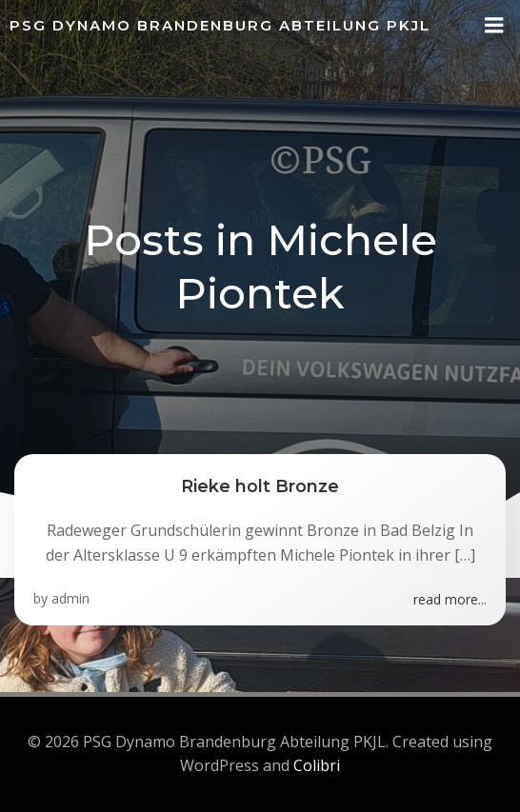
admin (70, 598)
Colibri (317, 765)
